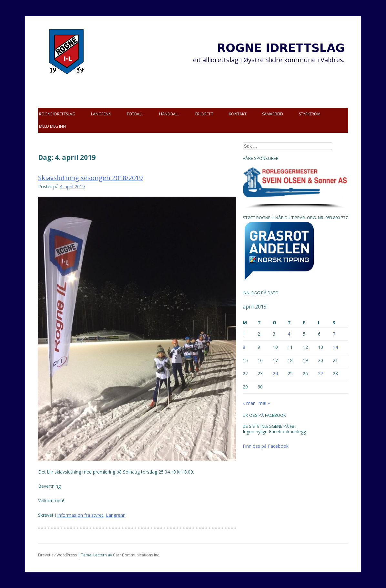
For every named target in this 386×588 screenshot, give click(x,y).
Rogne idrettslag (57, 114)
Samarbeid (273, 114)
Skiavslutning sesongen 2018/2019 (90, 178)
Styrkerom (310, 114)
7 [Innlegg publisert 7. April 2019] (334, 334)
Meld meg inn (52, 126)
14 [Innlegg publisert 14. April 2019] (335, 347)
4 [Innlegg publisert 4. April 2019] (289, 334)
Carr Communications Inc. (137, 555)
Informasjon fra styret (80, 515)
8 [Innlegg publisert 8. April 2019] (244, 347)
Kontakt (238, 114)
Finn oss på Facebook (266, 446)
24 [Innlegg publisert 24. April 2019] (275, 373)
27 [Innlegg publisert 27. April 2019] (320, 373)
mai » (264, 403)
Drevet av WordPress (57, 555)
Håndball (169, 114)
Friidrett (204, 114)
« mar (249, 403)
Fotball (135, 114)
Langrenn (101, 114)
